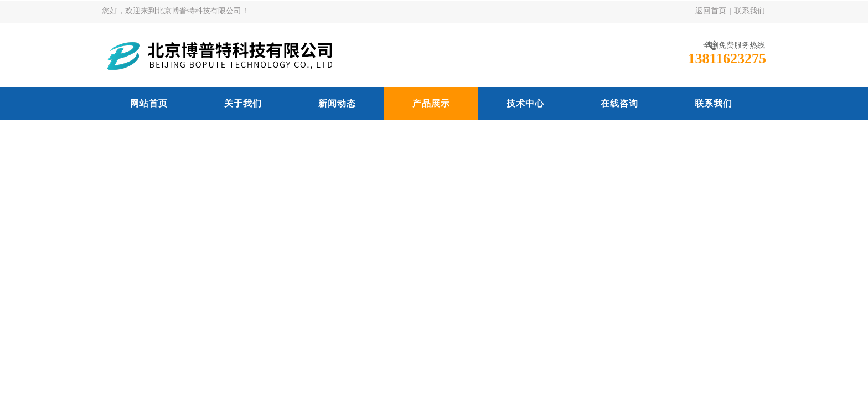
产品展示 (431, 103)
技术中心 (525, 103)
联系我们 (750, 11)
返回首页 (711, 11)
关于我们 (243, 103)
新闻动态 (337, 103)
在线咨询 (619, 103)
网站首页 (149, 103)
